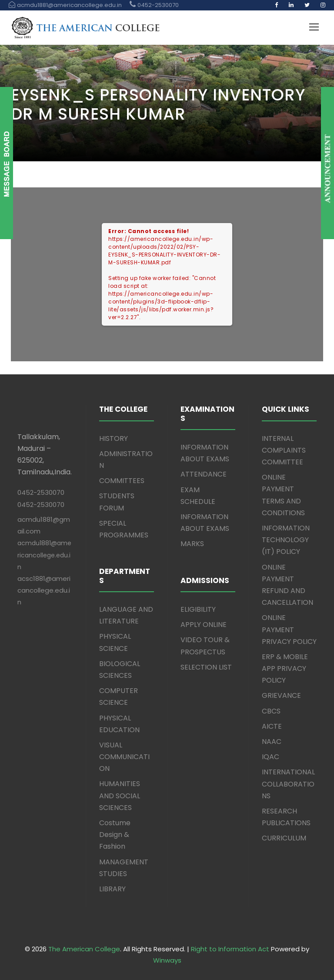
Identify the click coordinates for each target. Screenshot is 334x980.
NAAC (272, 742)
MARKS (192, 544)
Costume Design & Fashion (115, 835)
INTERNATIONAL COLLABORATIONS (288, 784)
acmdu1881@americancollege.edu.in (44, 555)
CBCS (271, 711)
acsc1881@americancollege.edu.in (44, 590)
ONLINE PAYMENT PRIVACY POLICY (289, 629)
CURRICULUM (284, 838)
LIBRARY (112, 889)
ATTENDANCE (204, 474)
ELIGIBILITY (198, 609)
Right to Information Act (230, 949)
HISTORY (114, 438)
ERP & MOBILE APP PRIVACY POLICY (285, 668)
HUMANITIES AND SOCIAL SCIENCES (120, 795)
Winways (167, 960)
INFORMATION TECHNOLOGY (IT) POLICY (286, 540)
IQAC (271, 757)
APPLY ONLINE (204, 625)
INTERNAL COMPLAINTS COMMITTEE (284, 450)
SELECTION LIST (206, 667)
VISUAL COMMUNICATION (124, 757)
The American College (84, 949)
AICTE (272, 726)
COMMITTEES (122, 481)
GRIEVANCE (281, 695)
